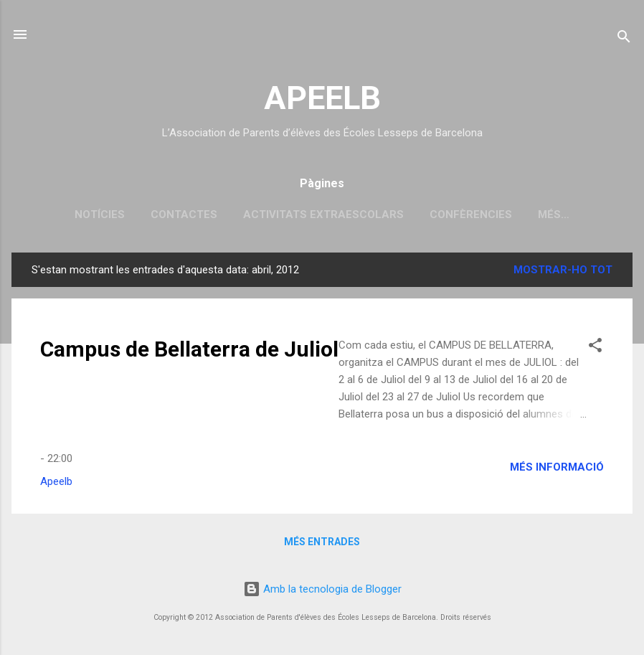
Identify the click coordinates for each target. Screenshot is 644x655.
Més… (554, 215)
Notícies (100, 215)
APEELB (322, 98)
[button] (595, 348)
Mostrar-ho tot (563, 270)
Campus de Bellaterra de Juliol (189, 349)
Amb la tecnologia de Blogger (322, 589)
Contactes (184, 215)
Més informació (557, 467)
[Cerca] (624, 39)
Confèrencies (471, 215)
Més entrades (322, 542)
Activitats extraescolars (323, 215)
